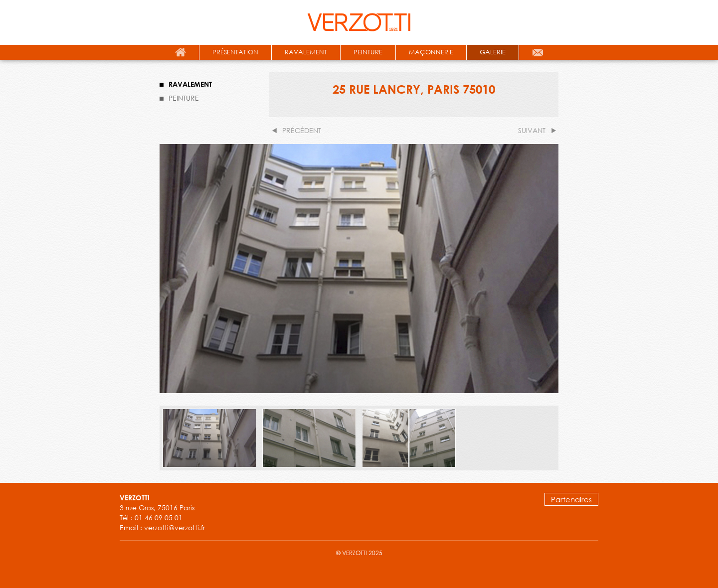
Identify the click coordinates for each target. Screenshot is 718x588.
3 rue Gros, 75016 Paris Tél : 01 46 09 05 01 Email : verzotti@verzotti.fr (162, 513)
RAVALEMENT (190, 84)
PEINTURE (184, 98)
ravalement (306, 52)
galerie (493, 52)
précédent (302, 130)
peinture (368, 52)
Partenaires (571, 499)
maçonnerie (431, 52)
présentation (235, 52)
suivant (532, 130)
